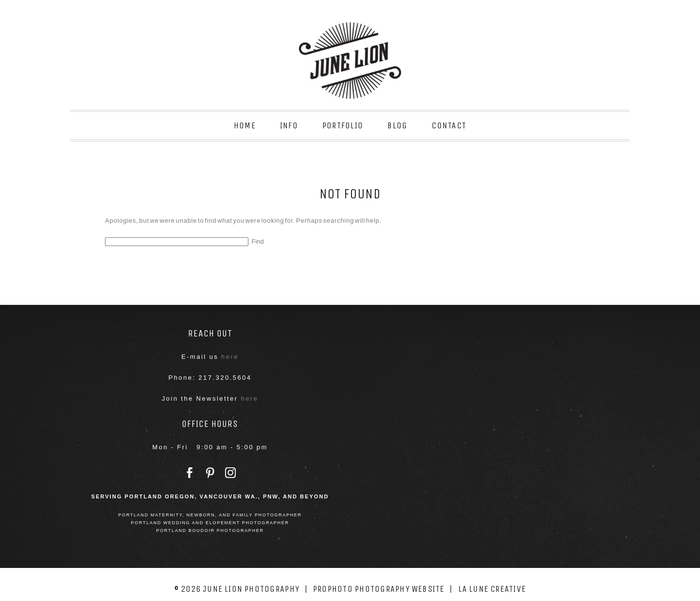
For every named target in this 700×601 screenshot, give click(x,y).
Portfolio (343, 125)
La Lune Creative (492, 589)
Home (245, 125)
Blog (397, 125)
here (230, 357)
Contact (449, 125)
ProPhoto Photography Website (379, 589)
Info (289, 125)
